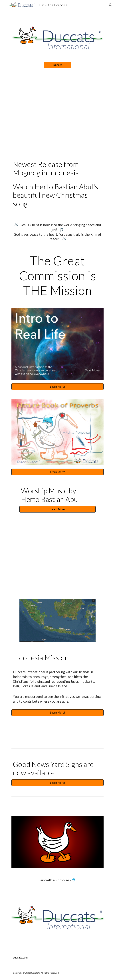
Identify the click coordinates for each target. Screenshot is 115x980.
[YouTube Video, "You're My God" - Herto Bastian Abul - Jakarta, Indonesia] (57, 550)
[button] (4, 5)
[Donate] (57, 65)
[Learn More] (57, 509)
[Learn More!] (57, 387)
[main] (57, 186)
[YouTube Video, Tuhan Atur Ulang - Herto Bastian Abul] (57, 118)
